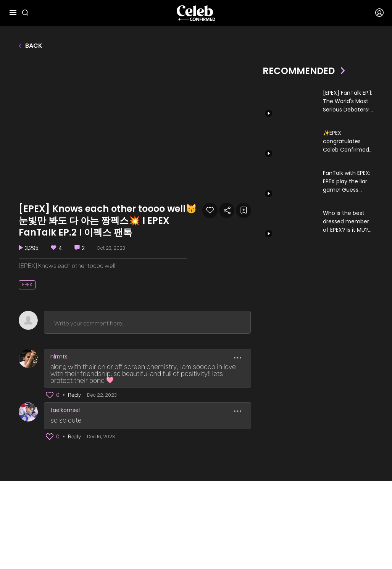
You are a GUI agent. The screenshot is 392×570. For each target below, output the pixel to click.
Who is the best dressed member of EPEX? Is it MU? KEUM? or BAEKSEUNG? (346, 222)
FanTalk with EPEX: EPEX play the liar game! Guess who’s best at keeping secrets (347, 182)
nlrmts (59, 357)
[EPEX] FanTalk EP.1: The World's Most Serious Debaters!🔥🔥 (348, 101)
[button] (50, 395)
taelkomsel (65, 410)
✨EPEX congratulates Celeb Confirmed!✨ (347, 141)
